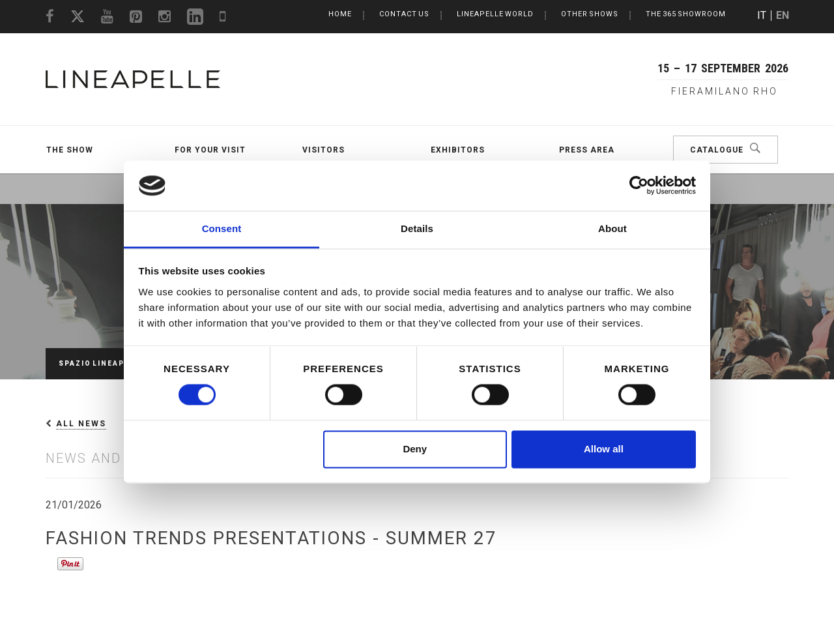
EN (783, 15)
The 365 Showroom (686, 14)
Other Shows (590, 14)
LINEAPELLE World (495, 14)
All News (81, 424)
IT (762, 15)
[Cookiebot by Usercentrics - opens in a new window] (639, 186)
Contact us (404, 14)
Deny (415, 449)
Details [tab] (417, 228)
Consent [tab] (222, 228)
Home (340, 14)
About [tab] (612, 228)
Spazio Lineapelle (102, 363)
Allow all (604, 449)
